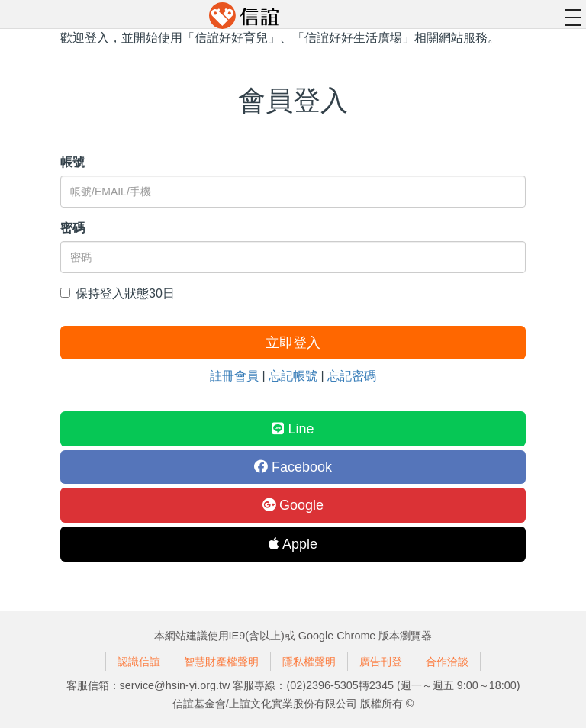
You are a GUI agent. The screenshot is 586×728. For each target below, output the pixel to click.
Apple (293, 544)
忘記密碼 (352, 376)
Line (293, 429)
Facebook (293, 467)
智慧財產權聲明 (221, 662)
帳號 (72, 162)
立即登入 (293, 343)
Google (293, 505)
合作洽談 (447, 662)
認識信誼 (139, 662)
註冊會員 (234, 376)
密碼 (72, 228)
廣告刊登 (381, 662)
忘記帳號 (293, 376)
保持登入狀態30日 (118, 293)
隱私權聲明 (309, 662)
